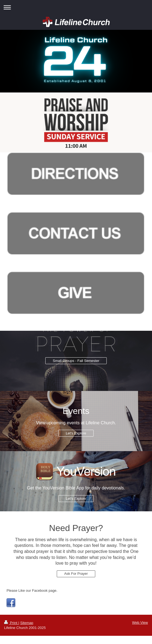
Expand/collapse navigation (76, 7)
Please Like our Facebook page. (32, 591)
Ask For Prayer (76, 574)
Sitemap (27, 623)
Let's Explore (76, 433)
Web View (140, 623)
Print (11, 623)
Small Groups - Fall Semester (76, 361)
